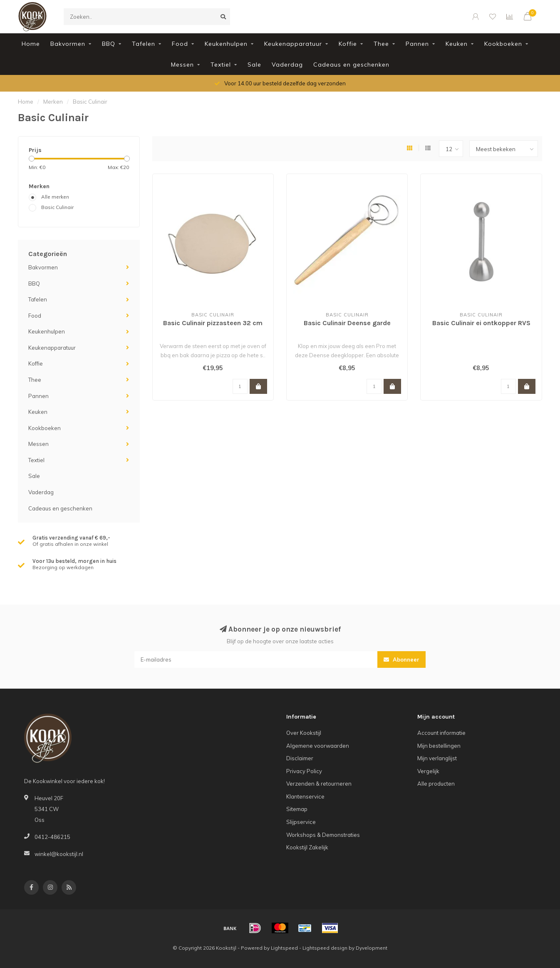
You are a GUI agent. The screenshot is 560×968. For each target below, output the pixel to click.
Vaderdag (287, 65)
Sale (254, 65)
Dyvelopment (372, 948)
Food (180, 44)
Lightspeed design (325, 948)
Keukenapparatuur (293, 44)
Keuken (457, 44)
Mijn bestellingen (439, 746)
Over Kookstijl (304, 733)
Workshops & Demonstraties (323, 835)
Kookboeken (503, 44)
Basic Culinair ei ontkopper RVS (481, 323)
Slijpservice (301, 822)
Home (31, 44)
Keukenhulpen (226, 44)
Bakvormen (68, 44)
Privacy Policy (304, 771)
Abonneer (401, 659)
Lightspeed (284, 948)
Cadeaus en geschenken (351, 65)
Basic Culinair (57, 207)
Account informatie (441, 733)
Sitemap (297, 809)
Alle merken (55, 197)
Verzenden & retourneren (319, 784)
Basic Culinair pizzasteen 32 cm (213, 323)
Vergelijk (428, 771)
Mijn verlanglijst (437, 758)
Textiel (221, 65)
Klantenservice (305, 796)
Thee (381, 44)
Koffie (348, 44)
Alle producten (436, 784)
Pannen (417, 44)
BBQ (109, 44)
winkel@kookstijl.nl (59, 854)
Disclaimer (300, 758)
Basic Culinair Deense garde (347, 323)
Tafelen (144, 44)
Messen (182, 65)
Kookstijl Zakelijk (307, 847)
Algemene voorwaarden (318, 746)
